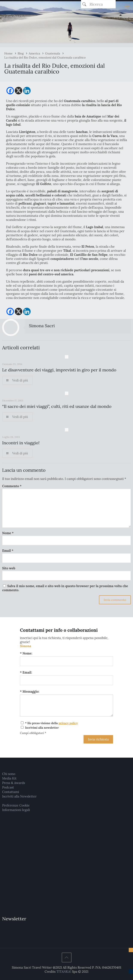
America (34, 53)
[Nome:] (66, 661)
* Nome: (26, 653)
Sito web (9, 568)
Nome (8, 533)
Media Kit (9, 778)
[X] (19, 91)
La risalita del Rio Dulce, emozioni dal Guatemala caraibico (45, 57)
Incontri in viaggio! (21, 443)
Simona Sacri (42, 326)
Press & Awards (14, 783)
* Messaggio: (30, 691)
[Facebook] (10, 91)
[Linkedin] (27, 91)
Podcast (8, 787)
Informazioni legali (16, 810)
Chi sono (9, 774)
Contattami (11, 792)
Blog (21, 53)
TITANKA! (64, 972)
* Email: (26, 672)
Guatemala (53, 53)
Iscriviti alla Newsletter (19, 796)
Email (8, 551)
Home (8, 53)
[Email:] (66, 680)
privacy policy (68, 723)
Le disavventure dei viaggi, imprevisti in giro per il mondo (59, 370)
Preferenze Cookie (16, 805)
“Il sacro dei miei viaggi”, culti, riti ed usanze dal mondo (57, 406)
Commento (12, 486)
